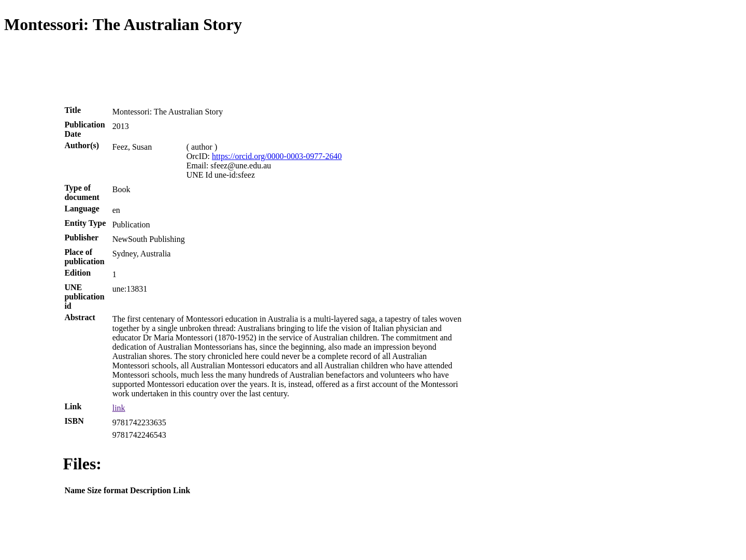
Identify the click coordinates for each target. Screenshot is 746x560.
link (119, 408)
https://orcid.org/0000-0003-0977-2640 (277, 156)
